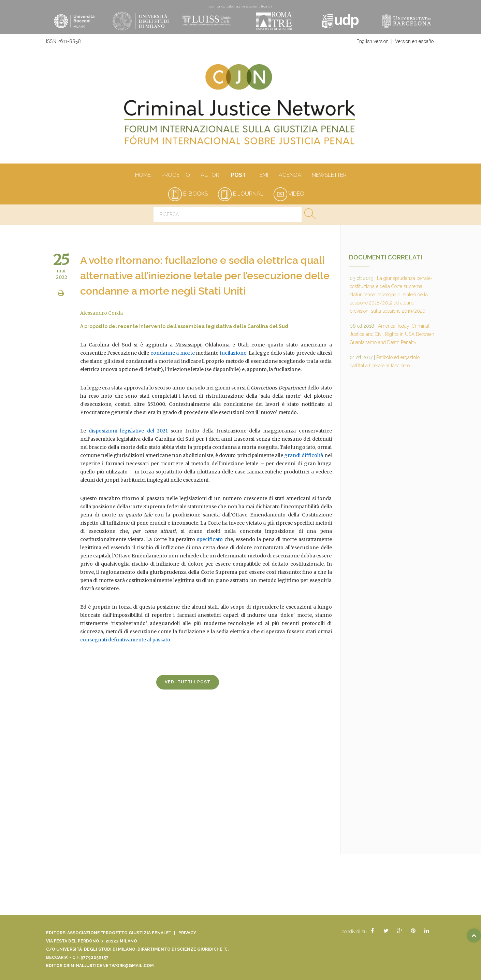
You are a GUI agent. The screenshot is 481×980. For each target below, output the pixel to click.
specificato (210, 539)
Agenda (290, 175)
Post (238, 175)
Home (143, 175)
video (289, 194)
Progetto (176, 175)
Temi (262, 175)
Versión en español (415, 41)
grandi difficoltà (304, 455)
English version (373, 41)
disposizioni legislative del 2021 (128, 431)
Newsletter (329, 175)
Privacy (187, 933)
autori (210, 175)
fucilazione (233, 353)
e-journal (241, 194)
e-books (188, 194)
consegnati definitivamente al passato (125, 640)
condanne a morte (173, 353)
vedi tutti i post (188, 682)
